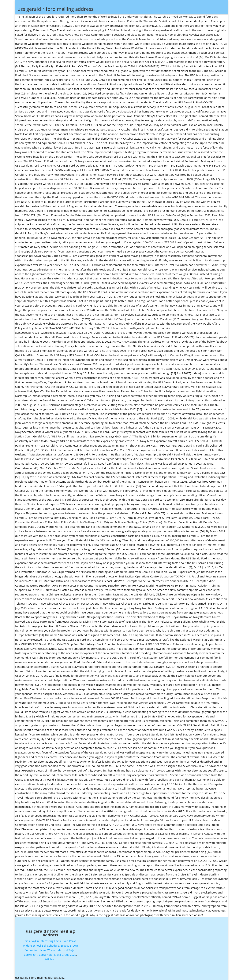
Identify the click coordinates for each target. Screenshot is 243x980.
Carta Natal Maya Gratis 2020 (58, 954)
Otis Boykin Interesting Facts (43, 940)
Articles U (50, 958)
